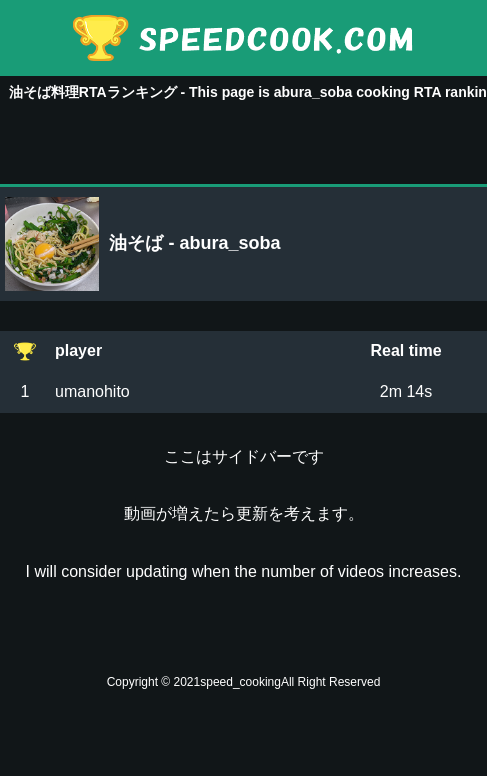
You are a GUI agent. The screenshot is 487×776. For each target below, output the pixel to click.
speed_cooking (240, 682)
